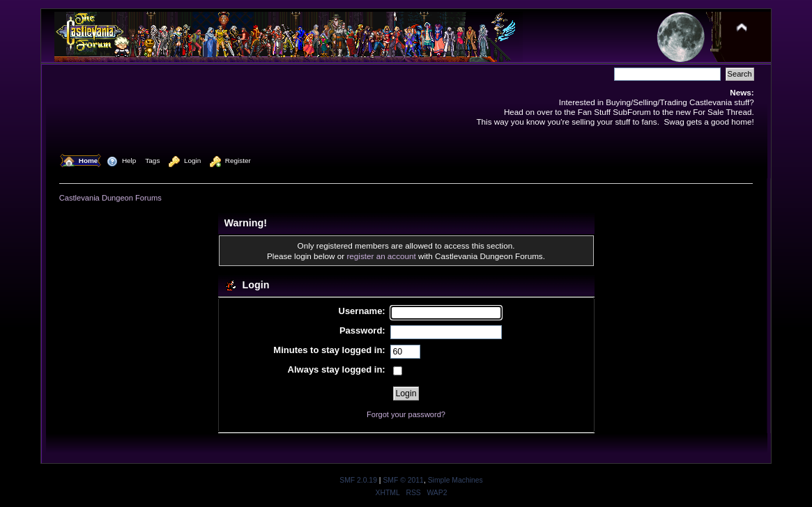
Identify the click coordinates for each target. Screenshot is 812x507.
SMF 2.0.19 (358, 480)
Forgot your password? (406, 414)
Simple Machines (455, 480)
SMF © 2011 (403, 480)
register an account (381, 256)
